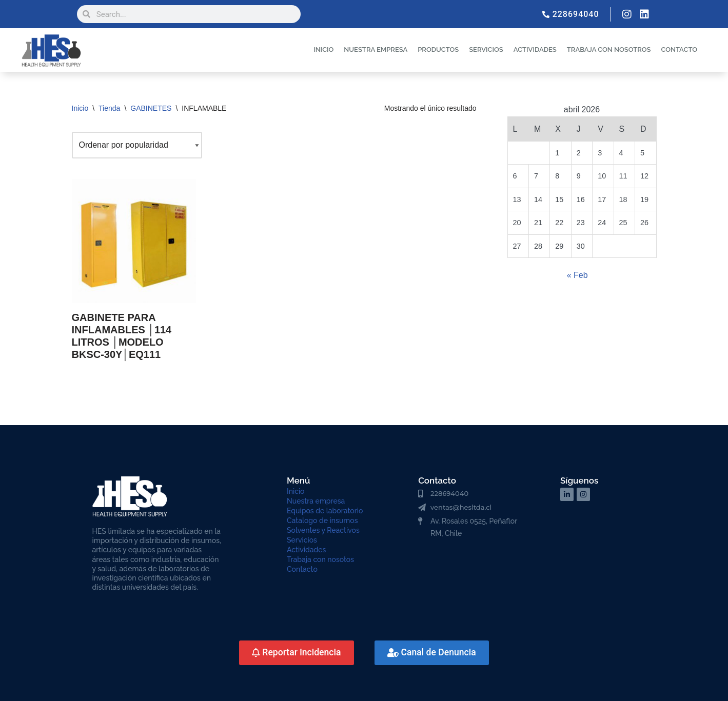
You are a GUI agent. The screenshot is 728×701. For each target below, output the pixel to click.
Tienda (109, 108)
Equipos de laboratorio (325, 511)
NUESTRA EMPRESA (376, 49)
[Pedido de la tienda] (137, 145)
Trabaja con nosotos (320, 559)
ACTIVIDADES (535, 49)
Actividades (306, 550)
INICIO (323, 49)
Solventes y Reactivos (323, 530)
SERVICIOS (486, 49)
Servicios (302, 540)
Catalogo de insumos (322, 520)
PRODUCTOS (438, 49)
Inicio (80, 108)
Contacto (302, 569)
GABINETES (151, 108)
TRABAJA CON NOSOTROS (609, 49)
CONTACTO (679, 49)
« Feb (577, 275)
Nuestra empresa (316, 501)
